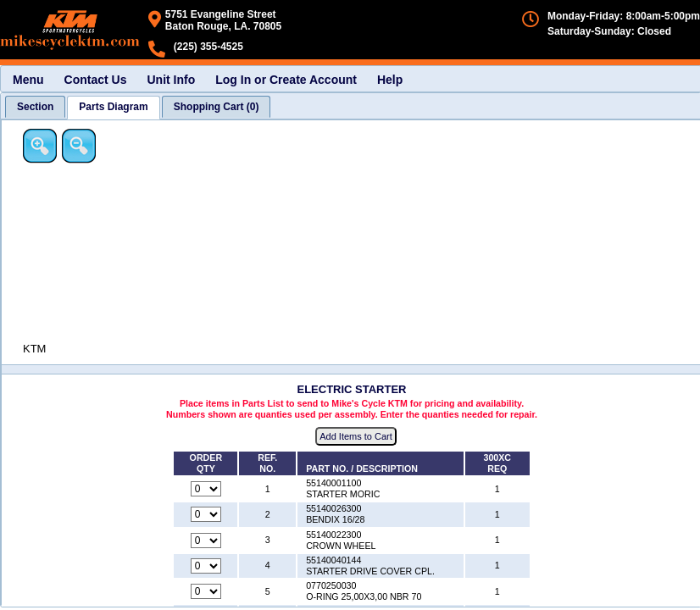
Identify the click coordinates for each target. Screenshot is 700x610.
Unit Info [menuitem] (171, 80)
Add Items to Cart (356, 436)
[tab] (35, 107)
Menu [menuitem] (28, 80)
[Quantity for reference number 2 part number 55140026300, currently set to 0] (206, 514)
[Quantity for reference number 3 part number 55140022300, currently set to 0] (206, 541)
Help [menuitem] (390, 80)
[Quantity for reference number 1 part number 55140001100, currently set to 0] (206, 489)
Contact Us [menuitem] (96, 80)
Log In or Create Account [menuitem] (286, 80)
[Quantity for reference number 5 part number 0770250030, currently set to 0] (206, 591)
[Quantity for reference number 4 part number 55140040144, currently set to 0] (206, 566)
